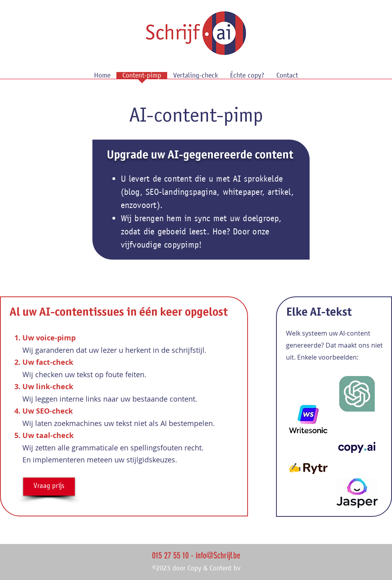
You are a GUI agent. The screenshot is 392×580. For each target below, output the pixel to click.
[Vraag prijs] (49, 487)
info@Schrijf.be (218, 555)
